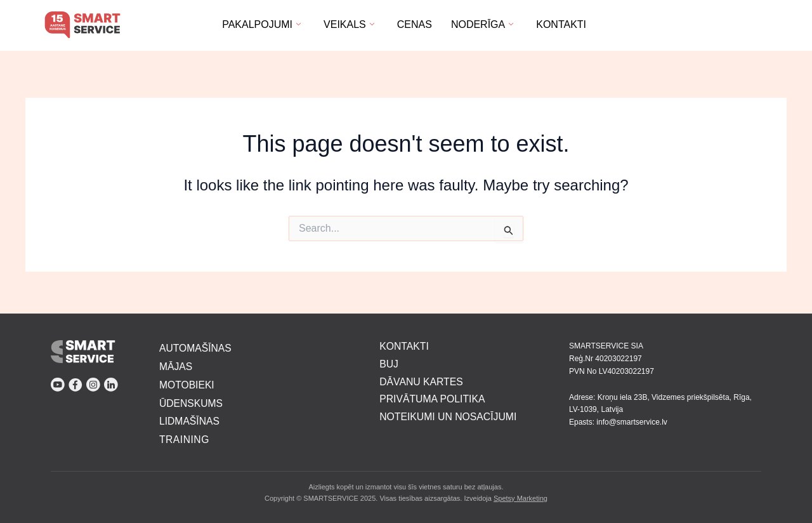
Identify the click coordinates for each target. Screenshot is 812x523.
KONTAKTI (404, 345)
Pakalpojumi (261, 24)
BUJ (389, 363)
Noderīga (482, 24)
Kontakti (561, 24)
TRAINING (185, 440)
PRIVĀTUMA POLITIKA (433, 398)
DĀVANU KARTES (422, 381)
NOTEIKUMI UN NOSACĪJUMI (449, 416)
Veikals (349, 24)
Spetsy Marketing (521, 498)
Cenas (415, 24)
